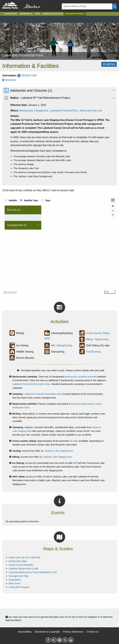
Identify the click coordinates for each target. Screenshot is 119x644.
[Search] (87, 6)
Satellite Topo (31, 200)
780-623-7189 (27, 75)
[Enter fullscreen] (113, 200)
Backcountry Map (18, 561)
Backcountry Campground (34, 111)
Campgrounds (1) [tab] (17, 225)
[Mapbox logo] (10, 292)
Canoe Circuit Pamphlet (21, 565)
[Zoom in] (113, 206)
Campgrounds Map (19, 576)
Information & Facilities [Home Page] (75, 14)
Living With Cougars (19, 587)
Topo (48, 200)
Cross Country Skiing (98, 333)
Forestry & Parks (10, 14)
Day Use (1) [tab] (14, 210)
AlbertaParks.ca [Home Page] (26, 14)
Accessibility (25, 632)
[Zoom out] (113, 211)
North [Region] (38, 14)
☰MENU (109, 64)
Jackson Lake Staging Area (59, 451)
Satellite (13, 200)
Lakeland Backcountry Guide (24, 569)
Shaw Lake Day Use (91, 111)
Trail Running (93, 352)
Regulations (15, 580)
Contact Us (92, 632)
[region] (59, 246)
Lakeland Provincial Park (53, 14)
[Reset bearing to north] (113, 215)
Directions (9, 80)
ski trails (74, 441)
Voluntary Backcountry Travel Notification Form (33, 572)
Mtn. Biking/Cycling (62, 345)
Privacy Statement (73, 632)
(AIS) (47, 338)
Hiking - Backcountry (98, 339)
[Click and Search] (114, 6)
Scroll (113, 637)
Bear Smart (15, 583)
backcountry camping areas (79, 377)
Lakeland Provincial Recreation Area (31, 384)
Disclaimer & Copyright (47, 632)
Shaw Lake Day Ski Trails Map (24, 557)
